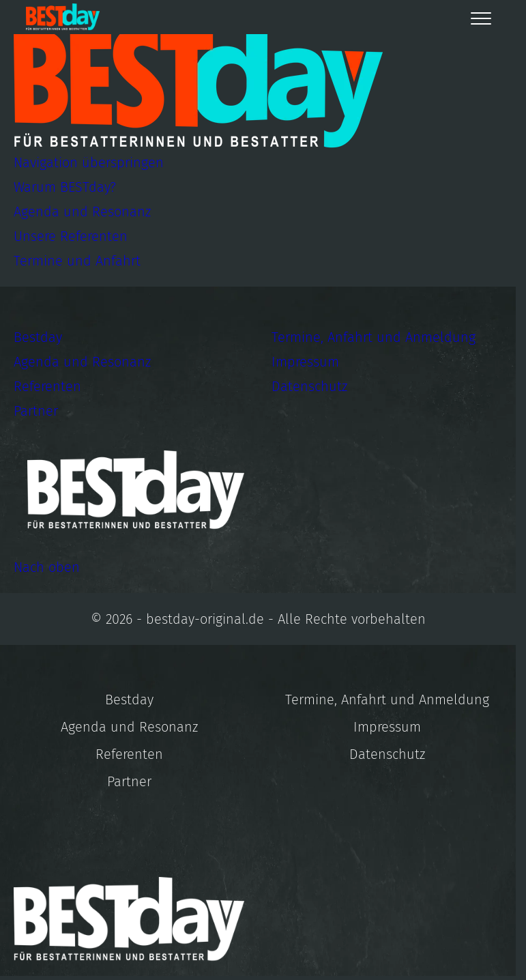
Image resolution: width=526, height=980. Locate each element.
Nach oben (47, 567)
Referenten (47, 386)
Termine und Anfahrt (77, 261)
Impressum (305, 362)
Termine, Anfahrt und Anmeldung (374, 337)
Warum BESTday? (65, 187)
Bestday (38, 337)
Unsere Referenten (71, 236)
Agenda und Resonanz (82, 212)
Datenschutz (309, 386)
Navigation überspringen (89, 162)
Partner (36, 411)
